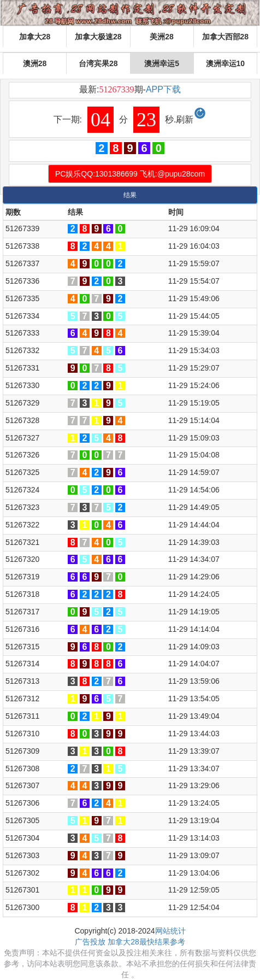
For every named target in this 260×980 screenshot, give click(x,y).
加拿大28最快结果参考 (146, 942)
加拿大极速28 (98, 37)
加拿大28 (35, 37)
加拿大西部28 (226, 37)
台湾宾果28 (98, 63)
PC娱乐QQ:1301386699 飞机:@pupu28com (130, 174)
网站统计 (170, 931)
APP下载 (163, 89)
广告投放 (90, 942)
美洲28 (162, 37)
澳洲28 (35, 63)
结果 (130, 195)
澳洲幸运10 (226, 63)
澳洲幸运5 (162, 63)
